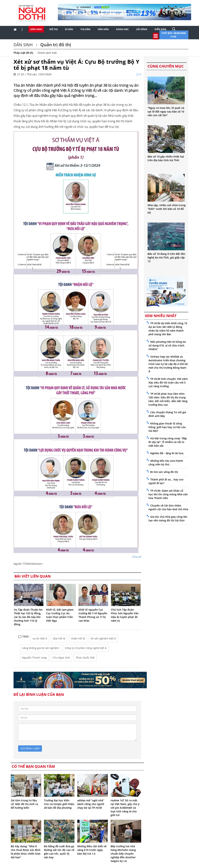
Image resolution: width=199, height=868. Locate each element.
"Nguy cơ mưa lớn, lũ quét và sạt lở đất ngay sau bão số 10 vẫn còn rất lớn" (166, 112)
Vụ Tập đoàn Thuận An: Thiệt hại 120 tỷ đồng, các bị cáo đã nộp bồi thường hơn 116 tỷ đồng (28, 617)
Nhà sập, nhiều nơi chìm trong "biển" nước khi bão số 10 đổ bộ (167, 209)
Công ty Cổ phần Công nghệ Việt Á (86, 648)
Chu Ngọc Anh (61, 658)
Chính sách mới (47, 53)
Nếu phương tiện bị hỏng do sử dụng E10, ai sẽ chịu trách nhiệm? (167, 345)
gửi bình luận (30, 748)
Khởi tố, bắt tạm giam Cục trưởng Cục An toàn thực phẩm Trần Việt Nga (60, 615)
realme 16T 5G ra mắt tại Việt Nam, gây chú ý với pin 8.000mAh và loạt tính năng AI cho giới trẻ (125, 808)
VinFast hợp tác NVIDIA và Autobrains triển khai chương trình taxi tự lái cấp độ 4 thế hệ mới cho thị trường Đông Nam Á (168, 364)
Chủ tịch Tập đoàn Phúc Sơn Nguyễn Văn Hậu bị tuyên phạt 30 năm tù (125, 615)
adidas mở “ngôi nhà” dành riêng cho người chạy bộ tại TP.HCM (91, 804)
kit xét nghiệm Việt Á (103, 638)
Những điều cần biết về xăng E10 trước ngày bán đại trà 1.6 (92, 850)
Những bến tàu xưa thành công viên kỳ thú (166, 463)
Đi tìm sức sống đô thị (164, 472)
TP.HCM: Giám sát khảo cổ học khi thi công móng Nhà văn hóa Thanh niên (168, 494)
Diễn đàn (160, 29)
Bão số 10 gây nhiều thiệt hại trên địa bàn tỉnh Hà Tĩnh (166, 158)
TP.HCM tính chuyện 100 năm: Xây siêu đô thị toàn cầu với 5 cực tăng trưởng (168, 383)
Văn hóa (103, 29)
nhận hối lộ (78, 638)
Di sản (69, 29)
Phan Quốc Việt (85, 658)
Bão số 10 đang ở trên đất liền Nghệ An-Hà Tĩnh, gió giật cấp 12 (166, 257)
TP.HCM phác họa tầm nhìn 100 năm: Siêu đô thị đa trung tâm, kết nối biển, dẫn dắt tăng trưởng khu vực (168, 399)
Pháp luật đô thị (23, 53)
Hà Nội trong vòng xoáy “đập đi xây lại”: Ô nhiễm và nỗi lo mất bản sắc (168, 442)
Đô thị (54, 29)
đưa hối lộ (59, 638)
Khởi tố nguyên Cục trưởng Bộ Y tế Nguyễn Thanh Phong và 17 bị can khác (93, 615)
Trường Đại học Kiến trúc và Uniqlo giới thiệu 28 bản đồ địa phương (59, 804)
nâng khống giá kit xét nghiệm (40, 648)
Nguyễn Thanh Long (34, 658)
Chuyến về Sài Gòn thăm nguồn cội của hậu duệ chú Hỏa (168, 507)
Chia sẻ (137, 557)
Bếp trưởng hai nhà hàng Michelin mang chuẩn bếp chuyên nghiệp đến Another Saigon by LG (123, 854)
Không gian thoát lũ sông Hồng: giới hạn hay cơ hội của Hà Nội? (167, 427)
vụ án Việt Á (40, 638)
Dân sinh (36, 29)
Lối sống (142, 29)
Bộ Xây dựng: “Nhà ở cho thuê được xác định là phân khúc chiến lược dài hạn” (26, 852)
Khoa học (122, 29)
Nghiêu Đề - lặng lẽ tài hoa (167, 453)
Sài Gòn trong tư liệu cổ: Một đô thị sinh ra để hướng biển (24, 804)
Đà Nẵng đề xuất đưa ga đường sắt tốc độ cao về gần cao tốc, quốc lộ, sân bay (59, 852)
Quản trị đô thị (55, 45)
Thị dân (85, 29)
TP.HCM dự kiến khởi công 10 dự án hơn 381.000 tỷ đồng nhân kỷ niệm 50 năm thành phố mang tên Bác (168, 329)
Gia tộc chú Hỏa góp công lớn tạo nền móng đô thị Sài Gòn (168, 519)
